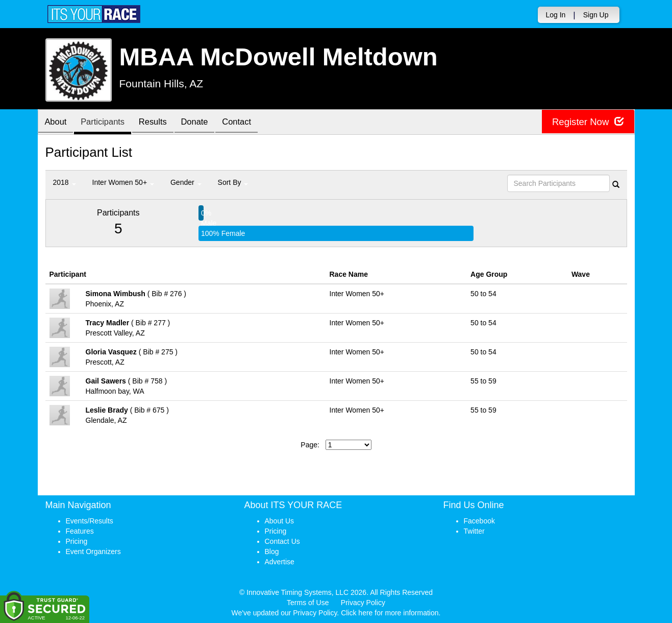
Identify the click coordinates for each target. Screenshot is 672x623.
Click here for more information (390, 613)
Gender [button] (186, 182)
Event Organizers (93, 552)
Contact (249, 123)
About (57, 123)
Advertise (280, 562)
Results (160, 123)
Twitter (474, 531)
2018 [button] (65, 182)
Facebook (479, 521)
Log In (555, 15)
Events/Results (90, 521)
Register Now (586, 122)
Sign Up (596, 15)
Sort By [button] (233, 182)
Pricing (77, 541)
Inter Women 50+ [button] (123, 182)
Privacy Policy (363, 603)
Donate (204, 123)
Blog (272, 552)
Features (80, 531)
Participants (107, 123)
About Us (280, 521)
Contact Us (282, 541)
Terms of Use (308, 603)
